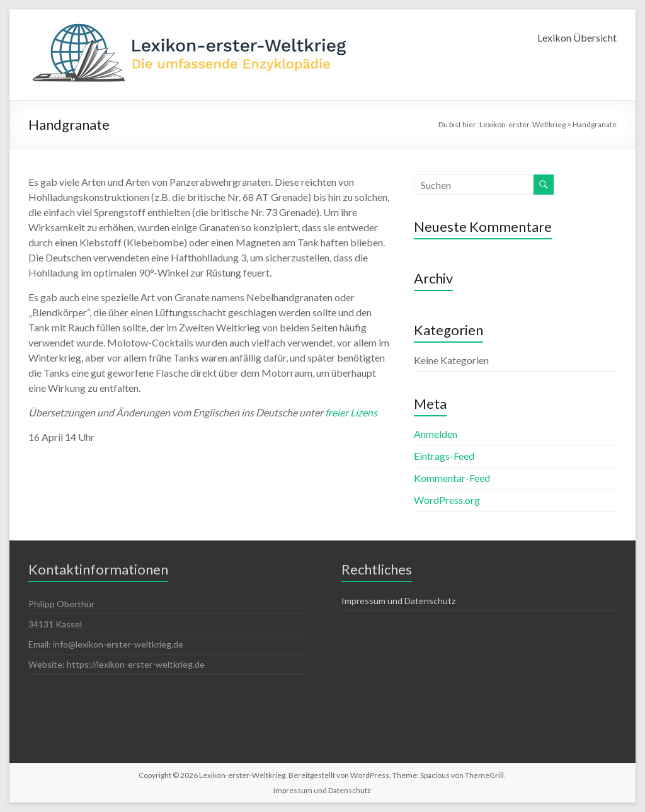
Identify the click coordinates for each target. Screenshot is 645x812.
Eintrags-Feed (444, 456)
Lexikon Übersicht (577, 37)
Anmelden (436, 434)
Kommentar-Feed (452, 478)
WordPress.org (447, 500)
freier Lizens (351, 412)
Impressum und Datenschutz (398, 601)
